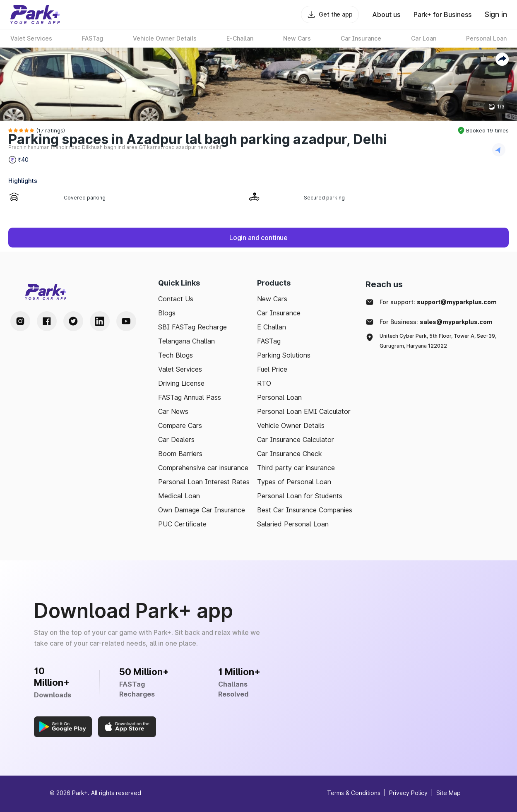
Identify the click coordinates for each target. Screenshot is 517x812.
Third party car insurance (296, 468)
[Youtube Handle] (126, 321)
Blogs (167, 313)
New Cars (272, 299)
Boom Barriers (180, 454)
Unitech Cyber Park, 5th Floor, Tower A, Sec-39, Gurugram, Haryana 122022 (438, 341)
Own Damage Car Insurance (202, 510)
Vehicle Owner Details (291, 425)
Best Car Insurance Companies (305, 510)
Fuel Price (272, 369)
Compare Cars (180, 425)
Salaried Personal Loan (293, 524)
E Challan (272, 327)
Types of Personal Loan (294, 482)
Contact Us (176, 299)
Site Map (448, 793)
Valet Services (180, 369)
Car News (173, 411)
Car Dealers (176, 440)
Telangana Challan (186, 341)
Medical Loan (179, 496)
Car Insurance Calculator (296, 440)
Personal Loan (279, 397)
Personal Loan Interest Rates (204, 482)
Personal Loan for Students (300, 496)
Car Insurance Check (290, 454)
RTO (264, 383)
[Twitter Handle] (73, 321)
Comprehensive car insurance (203, 468)
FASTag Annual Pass (190, 397)
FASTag (269, 341)
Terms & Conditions (354, 793)
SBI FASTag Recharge (192, 327)
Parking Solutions (284, 355)
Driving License (181, 383)
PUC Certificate (182, 524)
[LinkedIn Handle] (100, 321)
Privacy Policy (408, 793)
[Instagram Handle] (20, 321)
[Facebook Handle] (47, 321)
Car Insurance (279, 313)
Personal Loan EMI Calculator (304, 411)
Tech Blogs (176, 355)
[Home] (35, 14)
